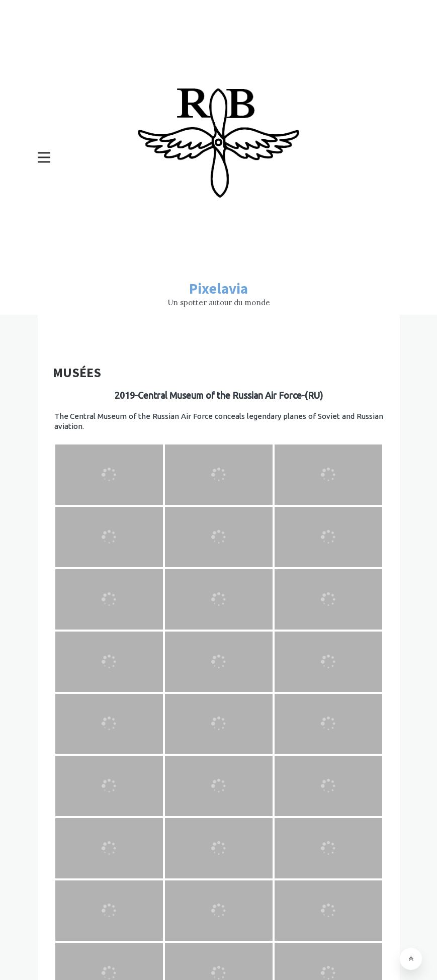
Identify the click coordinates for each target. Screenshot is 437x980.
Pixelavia (218, 288)
